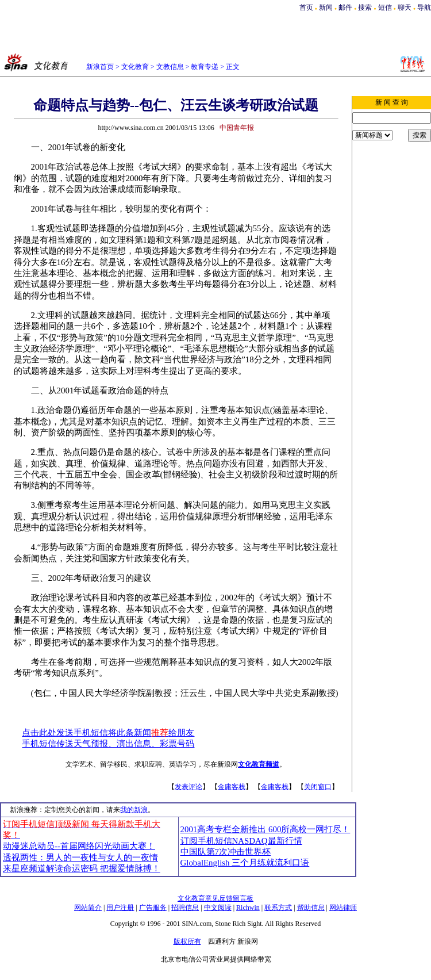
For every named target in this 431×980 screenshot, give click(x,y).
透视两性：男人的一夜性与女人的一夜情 (80, 857)
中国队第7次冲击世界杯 (226, 852)
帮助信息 (311, 908)
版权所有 (187, 941)
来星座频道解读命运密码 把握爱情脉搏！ (82, 868)
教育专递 (205, 67)
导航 (424, 7)
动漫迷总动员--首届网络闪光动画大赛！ (79, 846)
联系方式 (278, 908)
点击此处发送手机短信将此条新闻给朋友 (108, 733)
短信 (385, 7)
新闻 (326, 7)
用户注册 (120, 908)
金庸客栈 (232, 787)
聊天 (405, 7)
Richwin (248, 908)
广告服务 (153, 908)
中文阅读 (218, 908)
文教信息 (170, 67)
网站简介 (88, 908)
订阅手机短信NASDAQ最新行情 (241, 841)
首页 (306, 7)
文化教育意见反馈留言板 (215, 898)
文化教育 (135, 67)
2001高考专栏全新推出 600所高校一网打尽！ (265, 829)
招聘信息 (185, 908)
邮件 (345, 7)
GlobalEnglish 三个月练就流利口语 (245, 863)
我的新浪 (134, 810)
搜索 (366, 7)
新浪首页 (100, 67)
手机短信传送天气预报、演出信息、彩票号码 (108, 744)
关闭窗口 (318, 787)
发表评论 (188, 787)
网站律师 (343, 908)
